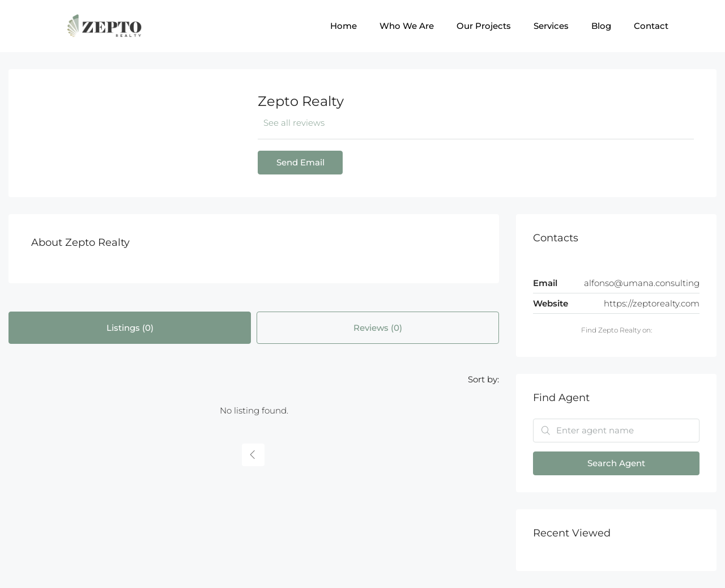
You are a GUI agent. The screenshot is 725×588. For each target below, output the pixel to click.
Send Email (300, 162)
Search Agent (616, 463)
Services (551, 26)
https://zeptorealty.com (652, 303)
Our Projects (484, 26)
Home (344, 26)
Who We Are (407, 26)
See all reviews (294, 123)
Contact (651, 26)
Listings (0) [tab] (130, 328)
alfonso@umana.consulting (642, 283)
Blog (601, 26)
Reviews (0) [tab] (378, 328)
